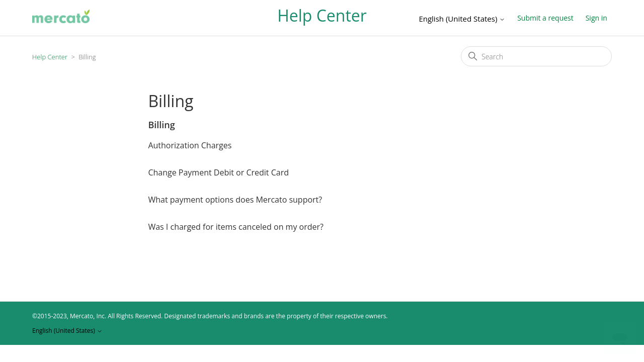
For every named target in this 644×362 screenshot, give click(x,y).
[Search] (536, 56)
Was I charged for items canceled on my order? (236, 227)
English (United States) (462, 19)
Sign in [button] (596, 18)
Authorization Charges (190, 145)
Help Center (50, 57)
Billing (161, 125)
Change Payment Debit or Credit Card (218, 172)
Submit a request (545, 18)
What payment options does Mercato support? (235, 200)
